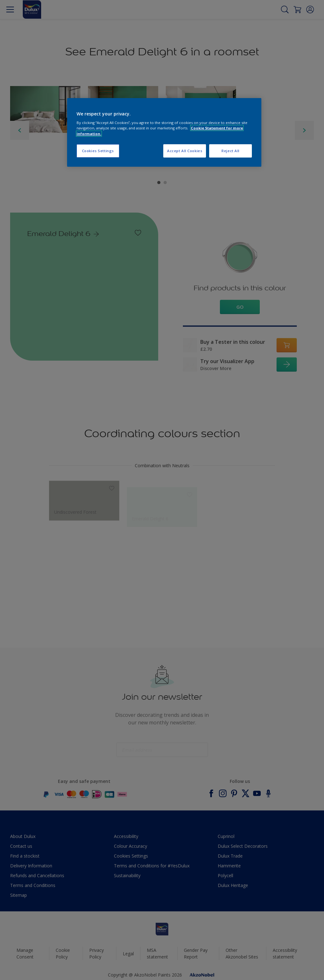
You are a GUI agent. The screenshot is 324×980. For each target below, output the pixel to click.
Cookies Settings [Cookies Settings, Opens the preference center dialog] (98, 151)
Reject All (231, 151)
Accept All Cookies (185, 151)
